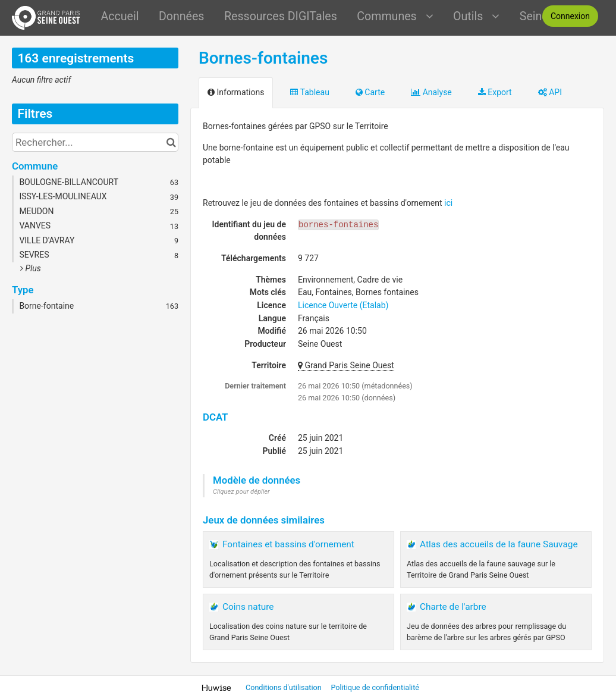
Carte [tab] (370, 92)
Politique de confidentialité (375, 687)
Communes (395, 16)
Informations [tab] (236, 92)
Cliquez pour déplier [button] (241, 492)
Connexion (570, 16)
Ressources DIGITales (281, 16)
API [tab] (550, 92)
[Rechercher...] (95, 142)
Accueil (120, 16)
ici (448, 203)
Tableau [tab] (309, 92)
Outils (476, 16)
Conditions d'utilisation (285, 687)
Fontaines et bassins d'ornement (288, 544)
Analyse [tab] (431, 92)
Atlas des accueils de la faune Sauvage (499, 544)
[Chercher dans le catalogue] (171, 142)
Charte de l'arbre (453, 607)
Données (182, 16)
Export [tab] (495, 92)
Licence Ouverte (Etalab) (343, 305)
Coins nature (248, 607)
